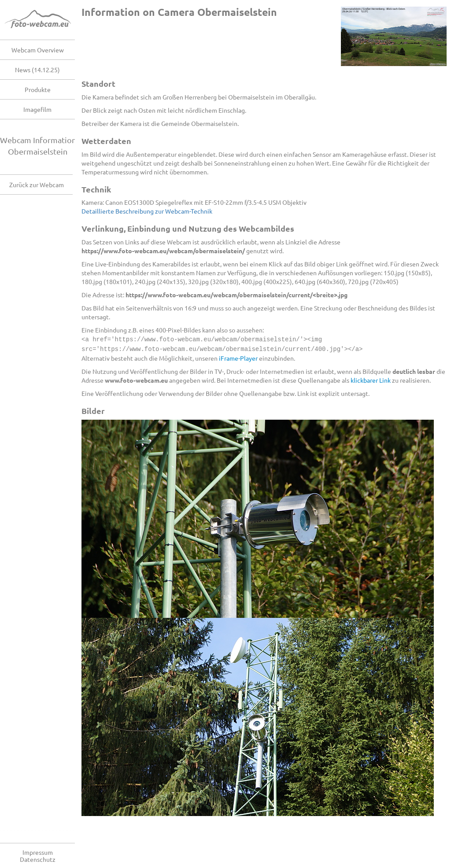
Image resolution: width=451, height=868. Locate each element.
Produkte (38, 89)
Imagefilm (37, 109)
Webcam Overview (38, 50)
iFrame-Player (238, 357)
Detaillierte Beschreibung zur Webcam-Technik (147, 211)
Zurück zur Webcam (37, 185)
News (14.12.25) (37, 70)
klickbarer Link (371, 379)
